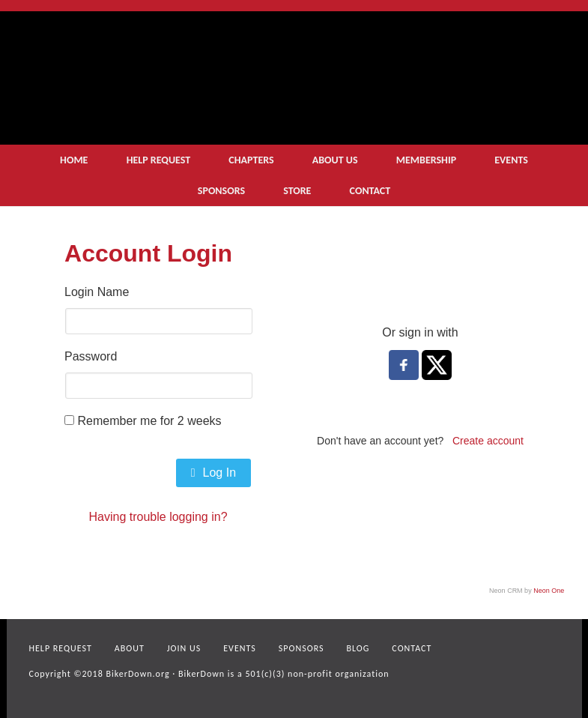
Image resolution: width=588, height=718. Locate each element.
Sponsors (301, 648)
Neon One (549, 591)
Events (240, 648)
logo (225, 72)
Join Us (184, 648)
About (130, 648)
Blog (358, 648)
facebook (533, 669)
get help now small (442, 98)
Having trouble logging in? (158, 517)
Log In (213, 473)
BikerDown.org (137, 674)
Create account (488, 441)
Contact (412, 648)
